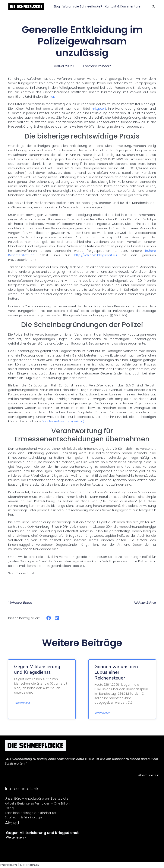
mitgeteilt (99, 109)
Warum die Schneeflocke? (82, 6)
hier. (51, 97)
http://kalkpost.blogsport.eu (96, 255)
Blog (57, 6)
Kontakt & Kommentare (123, 6)
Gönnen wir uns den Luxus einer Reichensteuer (116, 672)
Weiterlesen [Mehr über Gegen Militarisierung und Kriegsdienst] (22, 703)
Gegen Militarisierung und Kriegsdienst (37, 669)
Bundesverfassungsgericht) (63, 421)
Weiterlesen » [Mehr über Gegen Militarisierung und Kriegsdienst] (16, 837)
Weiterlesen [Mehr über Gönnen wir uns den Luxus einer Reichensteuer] (102, 713)
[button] (153, 6)
